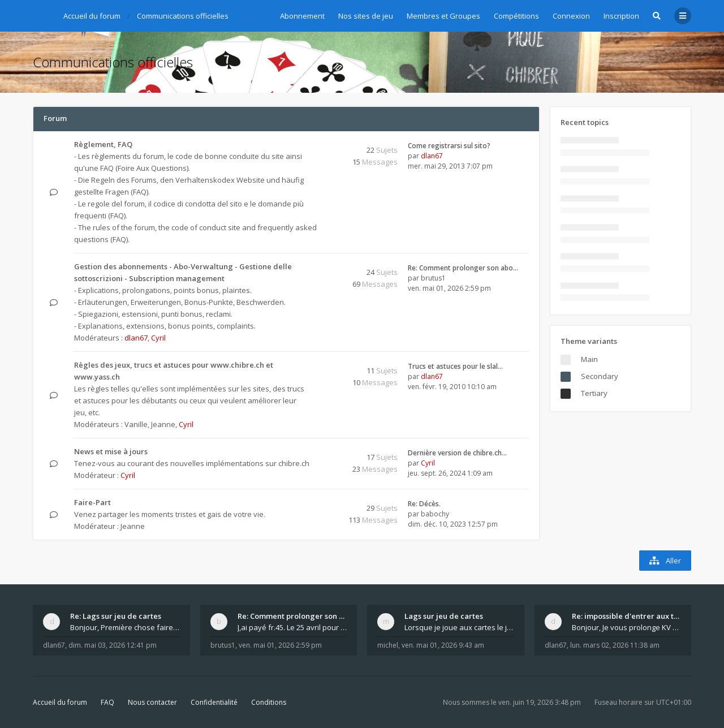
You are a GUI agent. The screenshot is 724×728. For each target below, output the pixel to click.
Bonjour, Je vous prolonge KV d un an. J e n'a (627, 627)
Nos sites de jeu (366, 16)
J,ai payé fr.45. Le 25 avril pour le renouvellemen (292, 627)
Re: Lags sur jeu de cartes (116, 616)
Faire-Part (92, 502)
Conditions (269, 702)
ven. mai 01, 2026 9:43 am (443, 645)
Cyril (158, 338)
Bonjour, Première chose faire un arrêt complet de (125, 627)
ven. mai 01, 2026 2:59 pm (280, 645)
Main (589, 359)
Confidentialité (214, 702)
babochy (435, 514)
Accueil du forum (60, 702)
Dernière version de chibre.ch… (457, 453)
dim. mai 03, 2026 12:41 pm (113, 645)
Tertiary (594, 393)
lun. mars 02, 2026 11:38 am (615, 645)
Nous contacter (152, 702)
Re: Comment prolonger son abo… (463, 268)
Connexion (571, 16)
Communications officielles (113, 62)
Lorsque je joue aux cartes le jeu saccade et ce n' (459, 627)
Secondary (600, 376)
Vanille (136, 424)
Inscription (621, 16)
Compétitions (516, 16)
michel (388, 645)
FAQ (107, 702)
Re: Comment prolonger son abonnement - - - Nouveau (292, 616)
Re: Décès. (424, 504)
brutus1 (433, 278)
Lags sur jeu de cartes (444, 616)
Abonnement (302, 16)
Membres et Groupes (443, 16)
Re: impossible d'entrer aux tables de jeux (627, 616)
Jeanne (163, 424)
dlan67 (432, 156)
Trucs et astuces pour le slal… (455, 366)
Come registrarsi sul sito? (449, 146)
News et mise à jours (111, 451)
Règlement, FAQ (103, 144)
